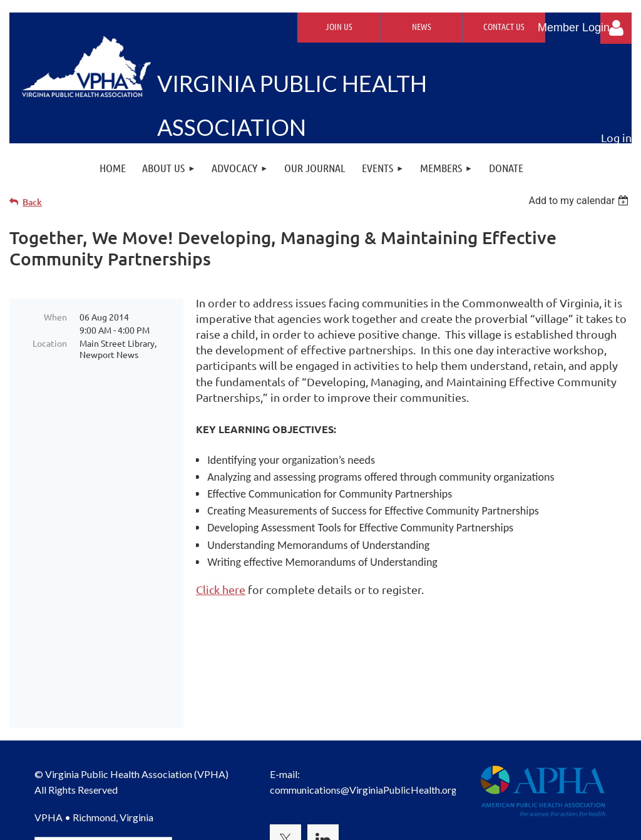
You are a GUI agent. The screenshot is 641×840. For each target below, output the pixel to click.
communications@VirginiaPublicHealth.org (363, 699)
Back (32, 202)
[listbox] (580, 201)
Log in (616, 28)
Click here (221, 589)
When (55, 317)
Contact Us (504, 26)
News (422, 26)
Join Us (339, 26)
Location (50, 343)
